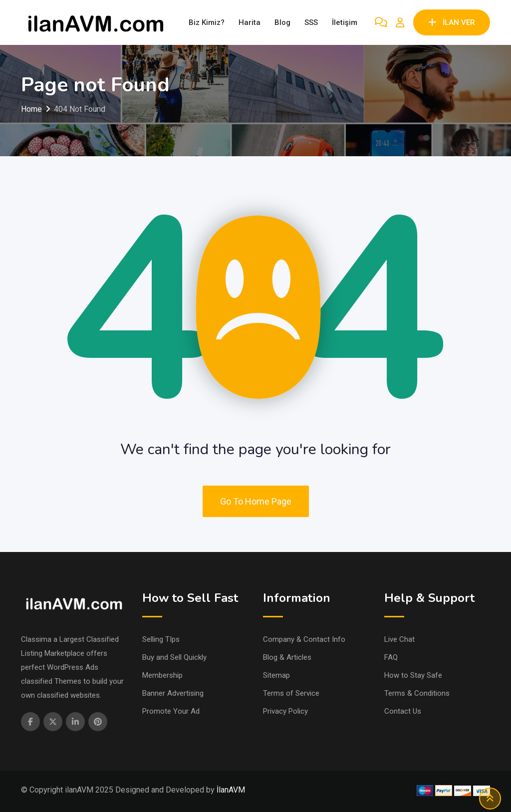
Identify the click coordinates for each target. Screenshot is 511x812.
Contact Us (403, 711)
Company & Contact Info (304, 639)
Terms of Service (291, 693)
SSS (311, 22)
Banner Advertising (173, 693)
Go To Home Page (256, 501)
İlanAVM (231, 790)
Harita (250, 22)
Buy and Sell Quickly (174, 657)
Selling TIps (161, 639)
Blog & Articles (287, 657)
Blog (282, 22)
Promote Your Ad (171, 711)
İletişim (345, 22)
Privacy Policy (285, 711)
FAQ (391, 657)
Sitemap (276, 675)
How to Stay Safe (413, 675)
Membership (162, 675)
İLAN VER (452, 22)
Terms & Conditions (417, 693)
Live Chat (399, 639)
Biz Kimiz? (207, 22)
